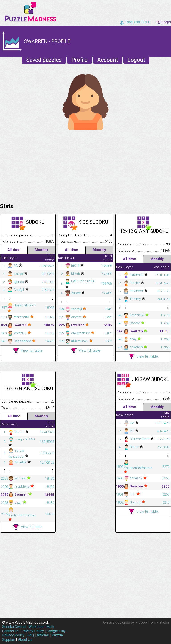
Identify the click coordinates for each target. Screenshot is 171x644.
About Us (25, 640)
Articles (43, 635)
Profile (79, 60)
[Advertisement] (85, 165)
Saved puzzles (44, 60)
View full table (28, 351)
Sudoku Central (14, 627)
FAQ (31, 635)
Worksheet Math (41, 627)
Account (108, 60)
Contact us (10, 631)
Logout (136, 60)
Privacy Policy (33, 631)
